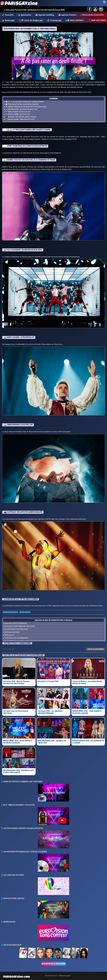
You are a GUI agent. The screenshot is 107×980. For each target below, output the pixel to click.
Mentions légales (65, 976)
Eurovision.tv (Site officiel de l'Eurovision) (20, 626)
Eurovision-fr (9, 635)
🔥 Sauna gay (8, 20)
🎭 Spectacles (24, 15)
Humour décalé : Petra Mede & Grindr (20, 119)
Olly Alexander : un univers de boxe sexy (21, 109)
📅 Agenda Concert (67, 15)
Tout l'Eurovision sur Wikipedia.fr (16, 638)
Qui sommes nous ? (52, 976)
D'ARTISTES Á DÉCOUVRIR (53, 964)
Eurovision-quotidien (12, 632)
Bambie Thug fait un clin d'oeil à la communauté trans (26, 107)
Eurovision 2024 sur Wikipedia (16, 623)
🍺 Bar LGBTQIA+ (76, 20)
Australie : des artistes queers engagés (21, 117)
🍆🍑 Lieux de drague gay (31, 20)
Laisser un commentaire (96, 649)
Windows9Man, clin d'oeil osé (18, 114)
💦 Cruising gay (54, 20)
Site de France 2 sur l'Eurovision (16, 629)
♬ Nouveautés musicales (92, 15)
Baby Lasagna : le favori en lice (18, 112)
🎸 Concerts (8, 15)
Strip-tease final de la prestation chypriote (22, 104)
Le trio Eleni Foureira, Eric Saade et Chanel (25, 102)
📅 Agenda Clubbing (45, 15)
